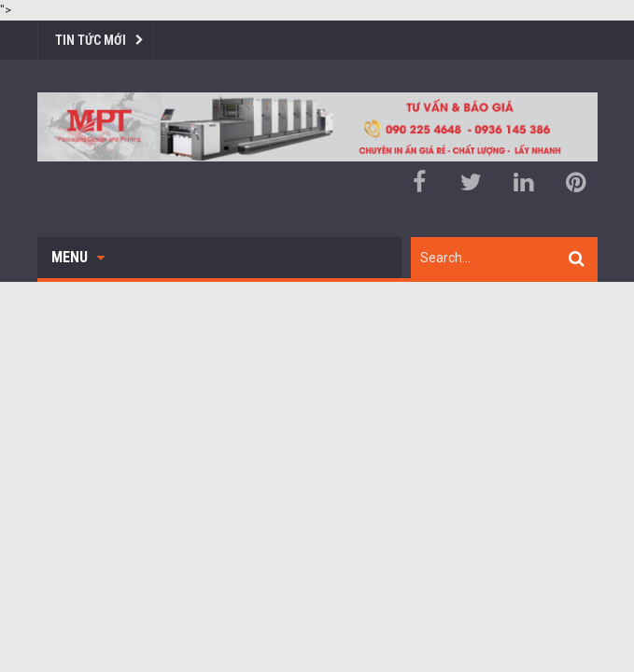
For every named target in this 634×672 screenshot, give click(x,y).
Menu (78, 257)
